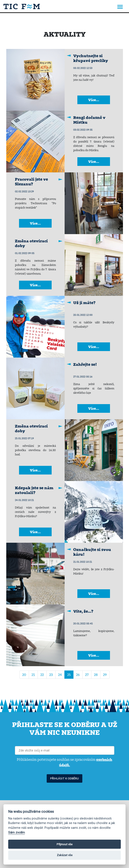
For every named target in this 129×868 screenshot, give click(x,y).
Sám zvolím (17, 833)
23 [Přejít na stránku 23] (51, 675)
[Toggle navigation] (120, 7)
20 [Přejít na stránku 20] (24, 675)
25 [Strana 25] (69, 675)
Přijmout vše (64, 844)
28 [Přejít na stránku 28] (96, 675)
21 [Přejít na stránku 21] (33, 675)
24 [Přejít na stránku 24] (60, 675)
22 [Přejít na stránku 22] (42, 675)
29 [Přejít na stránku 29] (105, 675)
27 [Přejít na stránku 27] (87, 675)
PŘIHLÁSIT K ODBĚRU (64, 778)
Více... (94, 100)
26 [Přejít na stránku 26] (78, 675)
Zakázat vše (65, 855)
